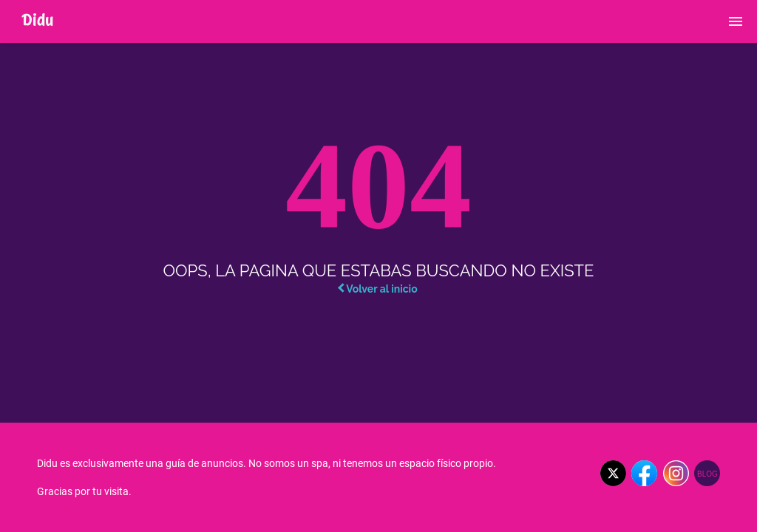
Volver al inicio (377, 289)
